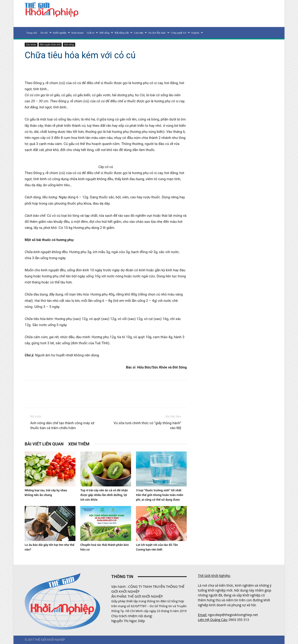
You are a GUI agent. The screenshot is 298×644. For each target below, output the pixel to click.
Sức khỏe (31, 45)
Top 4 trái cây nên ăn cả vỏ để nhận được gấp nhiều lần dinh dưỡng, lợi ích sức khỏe (104, 495)
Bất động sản (123, 33)
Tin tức (46, 33)
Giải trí (92, 33)
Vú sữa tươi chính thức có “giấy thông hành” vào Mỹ (147, 425)
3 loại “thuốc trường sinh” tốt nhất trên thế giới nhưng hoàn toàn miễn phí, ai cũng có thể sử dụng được (160, 495)
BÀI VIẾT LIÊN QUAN (44, 444)
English (197, 33)
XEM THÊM (79, 444)
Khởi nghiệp (61, 33)
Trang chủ (32, 33)
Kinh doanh (78, 33)
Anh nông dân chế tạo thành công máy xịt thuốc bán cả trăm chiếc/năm (62, 425)
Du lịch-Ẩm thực (159, 33)
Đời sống (106, 33)
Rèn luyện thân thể (50, 45)
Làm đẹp (140, 33)
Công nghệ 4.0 (180, 33)
